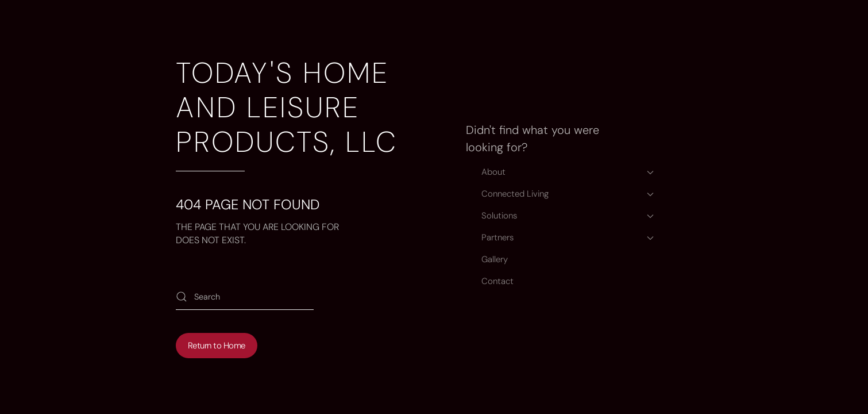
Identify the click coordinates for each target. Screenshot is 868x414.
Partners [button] (568, 237)
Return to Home (217, 346)
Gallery (495, 259)
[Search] (245, 297)
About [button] (568, 172)
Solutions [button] (568, 216)
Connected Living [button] (568, 194)
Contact (497, 281)
